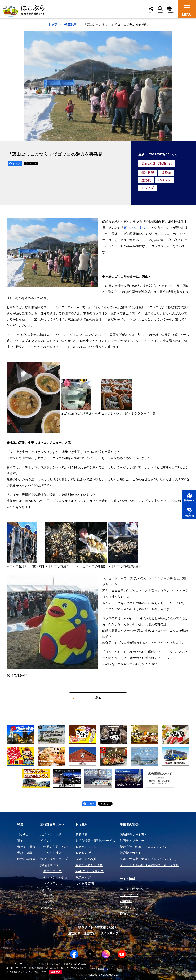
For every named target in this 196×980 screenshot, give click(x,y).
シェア (15, 163)
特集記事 (70, 24)
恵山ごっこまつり (136, 228)
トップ (53, 24)
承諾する (56, 972)
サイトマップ (109, 933)
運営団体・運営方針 (82, 933)
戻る (87, 698)
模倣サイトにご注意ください (98, 927)
